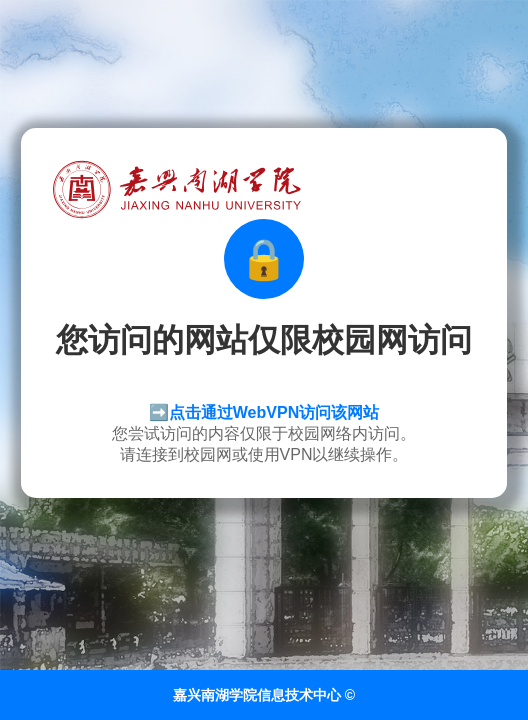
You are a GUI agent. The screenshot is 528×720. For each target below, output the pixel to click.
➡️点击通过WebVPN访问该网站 (264, 412)
